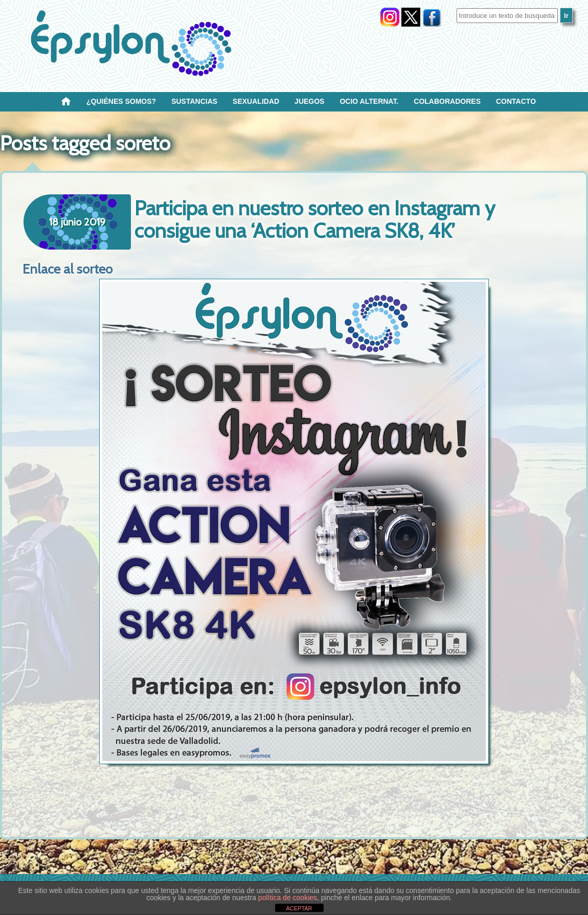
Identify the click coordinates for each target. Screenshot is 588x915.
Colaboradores (447, 101)
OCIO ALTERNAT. (369, 101)
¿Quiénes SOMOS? (121, 101)
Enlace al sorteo (67, 269)
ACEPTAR (299, 908)
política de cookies (288, 898)
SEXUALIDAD (256, 101)
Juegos (309, 101)
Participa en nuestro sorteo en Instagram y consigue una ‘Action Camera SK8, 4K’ (315, 219)
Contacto (516, 101)
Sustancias (194, 101)
